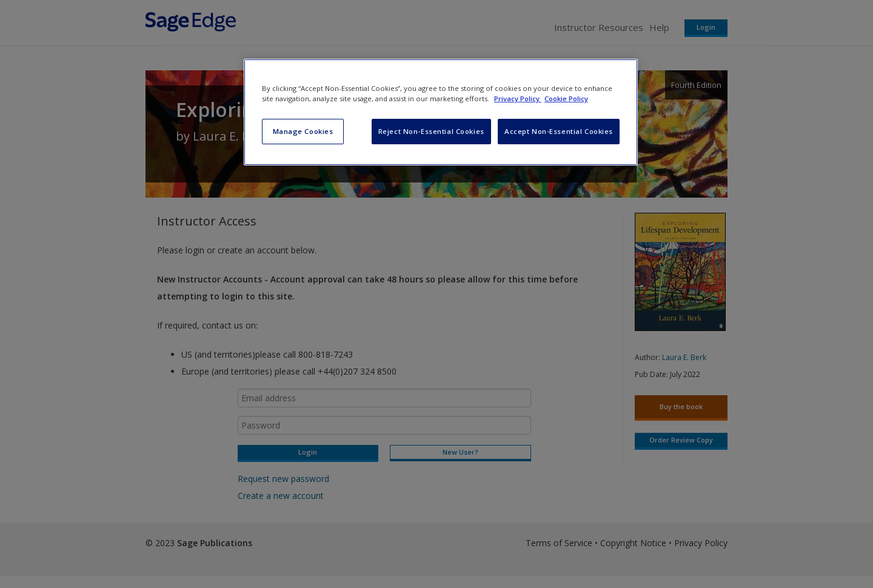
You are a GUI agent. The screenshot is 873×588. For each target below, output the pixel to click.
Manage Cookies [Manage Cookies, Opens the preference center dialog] (303, 131)
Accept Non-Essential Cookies (559, 131)
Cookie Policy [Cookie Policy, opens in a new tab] (566, 99)
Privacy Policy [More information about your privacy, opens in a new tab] (518, 99)
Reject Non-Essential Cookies (431, 131)
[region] (441, 112)
